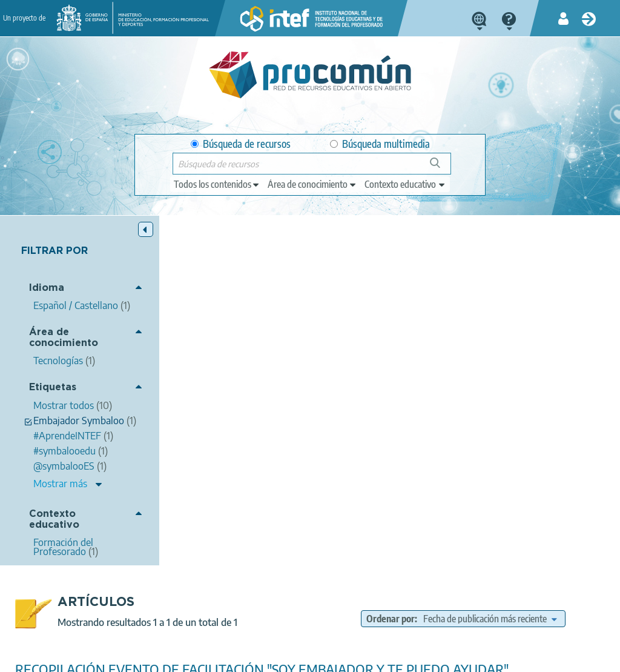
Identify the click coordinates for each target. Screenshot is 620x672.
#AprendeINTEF (485, 462)
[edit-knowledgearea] (312, 184)
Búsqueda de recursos (241, 144)
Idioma (47, 288)
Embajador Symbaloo (409, 504)
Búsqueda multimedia (380, 144)
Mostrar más (60, 493)
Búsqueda (442, 168)
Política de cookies (248, 657)
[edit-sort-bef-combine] (501, 269)
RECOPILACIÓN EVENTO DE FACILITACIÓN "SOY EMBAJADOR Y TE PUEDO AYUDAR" (387, 327)
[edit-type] (217, 184)
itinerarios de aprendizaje (550, 490)
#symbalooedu (415, 462)
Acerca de (27, 657)
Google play (349, 610)
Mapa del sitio (390, 657)
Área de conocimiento (64, 338)
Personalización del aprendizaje (542, 476)
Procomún (546, 462)
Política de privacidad (158, 657)
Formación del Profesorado (514, 537)
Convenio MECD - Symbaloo (422, 476)
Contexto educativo (54, 529)
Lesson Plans (470, 490)
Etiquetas (53, 388)
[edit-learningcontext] (405, 184)
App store (245, 610)
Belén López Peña (294, 350)
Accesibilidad (323, 657)
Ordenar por (455, 254)
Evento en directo (402, 490)
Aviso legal (82, 657)
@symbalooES (487, 504)
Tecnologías (495, 521)
